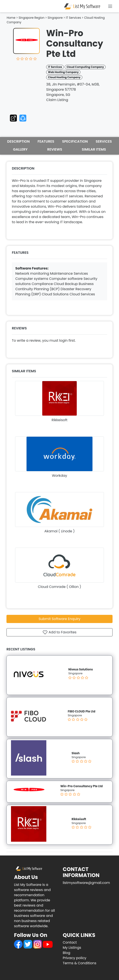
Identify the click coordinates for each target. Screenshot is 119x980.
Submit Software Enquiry (60, 619)
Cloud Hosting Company (64, 77)
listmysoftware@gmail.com (86, 883)
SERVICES (104, 141)
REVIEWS (55, 149)
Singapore (55, 18)
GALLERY (20, 149)
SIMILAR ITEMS (94, 149)
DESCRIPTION (18, 141)
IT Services (73, 18)
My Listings (72, 948)
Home (11, 18)
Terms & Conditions (80, 963)
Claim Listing (57, 100)
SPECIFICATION (75, 141)
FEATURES (46, 141)
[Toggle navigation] (110, 6)
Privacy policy (75, 958)
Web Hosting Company (63, 72)
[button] (23, 117)
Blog (67, 953)
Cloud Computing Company (85, 67)
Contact (70, 942)
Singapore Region (31, 18)
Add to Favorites (59, 632)
